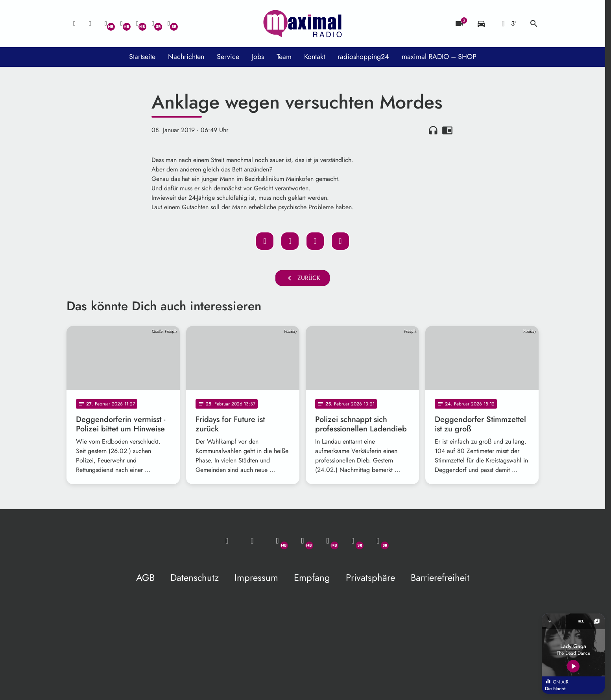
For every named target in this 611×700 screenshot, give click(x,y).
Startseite (142, 57)
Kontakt (315, 57)
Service (228, 57)
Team (284, 57)
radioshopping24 (363, 57)
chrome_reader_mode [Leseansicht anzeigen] (447, 130)
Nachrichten (186, 57)
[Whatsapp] (106, 24)
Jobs (258, 57)
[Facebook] (122, 24)
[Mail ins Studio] (74, 24)
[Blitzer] (459, 24)
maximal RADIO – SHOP (439, 57)
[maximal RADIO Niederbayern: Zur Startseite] (303, 24)
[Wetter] (508, 24)
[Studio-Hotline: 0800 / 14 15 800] (90, 24)
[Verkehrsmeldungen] (481, 24)
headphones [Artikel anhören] (433, 130)
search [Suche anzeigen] (534, 24)
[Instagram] (137, 24)
